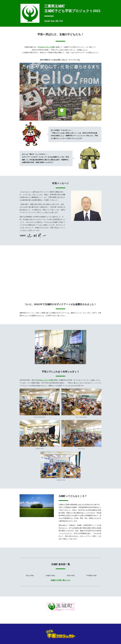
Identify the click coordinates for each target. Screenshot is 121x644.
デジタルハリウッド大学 (46, 47)
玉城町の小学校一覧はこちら (61, 580)
